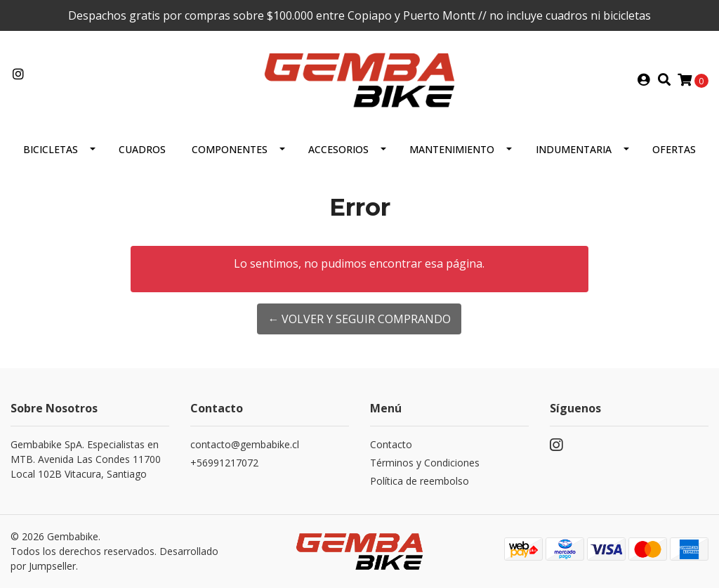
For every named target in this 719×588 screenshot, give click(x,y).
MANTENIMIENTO (452, 149)
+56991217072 (224, 463)
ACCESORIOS (338, 149)
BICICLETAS (51, 149)
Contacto (391, 444)
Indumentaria (574, 149)
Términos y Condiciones (425, 463)
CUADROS (142, 149)
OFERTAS (674, 149)
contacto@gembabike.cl (245, 444)
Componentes (230, 149)
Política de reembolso (420, 481)
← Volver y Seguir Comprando (359, 319)
